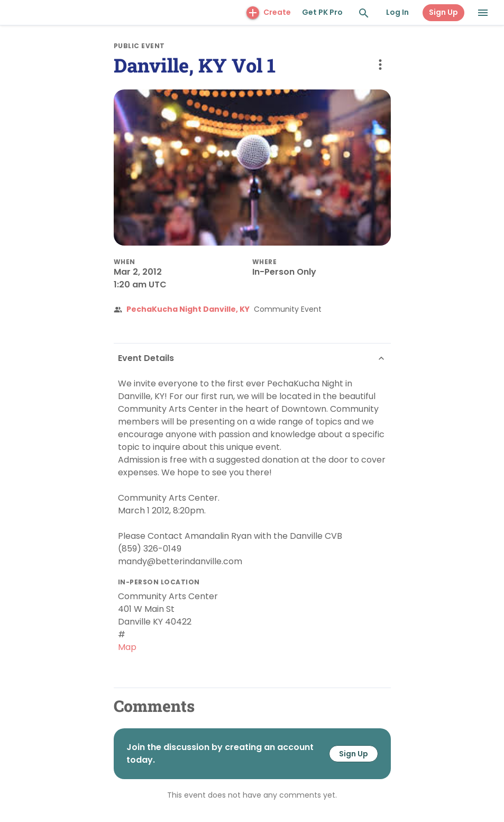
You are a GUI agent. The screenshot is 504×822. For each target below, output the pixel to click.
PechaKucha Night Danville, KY (188, 309)
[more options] (380, 65)
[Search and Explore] (364, 13)
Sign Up (443, 12)
